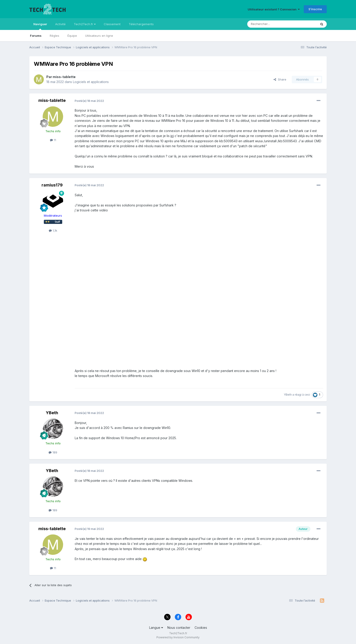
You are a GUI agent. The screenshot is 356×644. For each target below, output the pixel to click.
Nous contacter (179, 628)
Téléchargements (141, 24)
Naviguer (40, 26)
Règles (54, 36)
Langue (156, 628)
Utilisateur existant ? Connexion (274, 9)
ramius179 (52, 185)
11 (53, 140)
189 (53, 452)
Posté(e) (89, 101)
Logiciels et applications (91, 82)
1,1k (53, 230)
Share (280, 79)
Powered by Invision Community (178, 637)
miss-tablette (64, 77)
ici (172, 136)
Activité (60, 24)
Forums (36, 36)
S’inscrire (315, 9)
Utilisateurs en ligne (99, 36)
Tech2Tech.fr (85, 24)
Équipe (72, 36)
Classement (112, 24)
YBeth (288, 395)
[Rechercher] (272, 24)
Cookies (201, 628)
